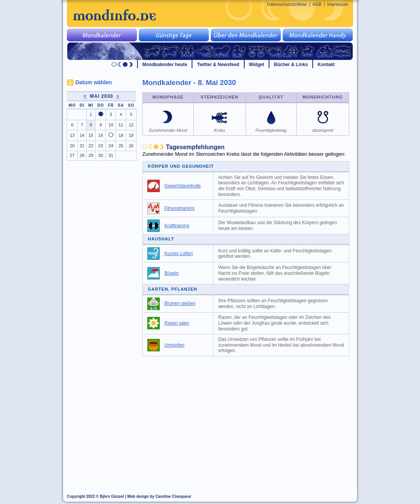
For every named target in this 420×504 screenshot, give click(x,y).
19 (131, 135)
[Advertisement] (250, 418)
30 (101, 155)
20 (72, 146)
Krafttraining (177, 226)
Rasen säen (177, 323)
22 (91, 146)
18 (121, 135)
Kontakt (326, 65)
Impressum (338, 4)
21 (82, 146)
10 (111, 125)
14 (82, 135)
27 (72, 155)
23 (101, 146)
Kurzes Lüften (179, 254)
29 (91, 155)
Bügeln (172, 273)
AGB (317, 4)
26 (131, 146)
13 (72, 135)
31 (111, 155)
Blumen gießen (180, 303)
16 (101, 135)
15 (91, 135)
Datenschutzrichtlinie (287, 4)
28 (82, 155)
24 (111, 146)
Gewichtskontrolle (183, 186)
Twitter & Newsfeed (218, 65)
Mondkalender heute (165, 65)
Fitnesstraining (179, 208)
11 (121, 125)
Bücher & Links (291, 65)
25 (121, 146)
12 (131, 125)
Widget (257, 65)
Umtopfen (174, 345)
